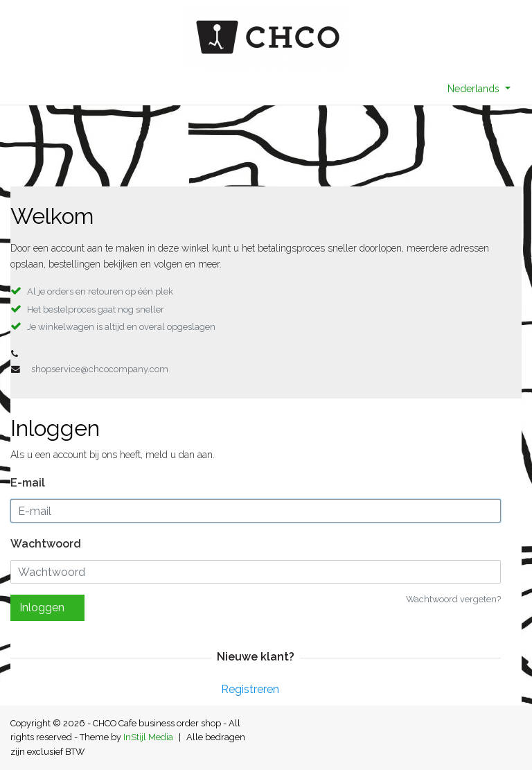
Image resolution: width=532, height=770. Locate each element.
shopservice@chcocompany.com (100, 369)
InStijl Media (148, 737)
